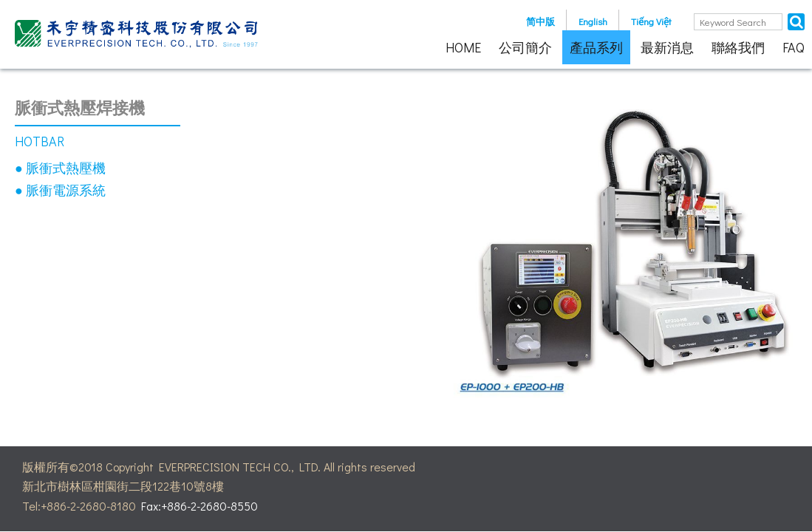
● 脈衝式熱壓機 (60, 168)
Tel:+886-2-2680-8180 (79, 506)
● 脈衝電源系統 (60, 190)
